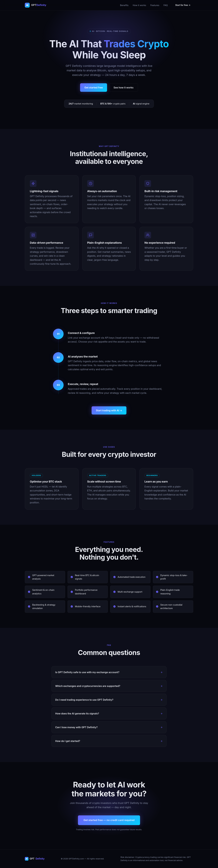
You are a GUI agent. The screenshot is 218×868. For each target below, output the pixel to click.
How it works (139, 5)
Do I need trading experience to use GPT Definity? (84, 700)
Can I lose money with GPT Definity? (76, 727)
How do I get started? (68, 741)
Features (155, 5)
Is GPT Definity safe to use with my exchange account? (87, 672)
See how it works (123, 88)
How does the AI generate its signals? (77, 714)
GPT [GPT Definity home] (35, 859)
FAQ (166, 5)
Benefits (124, 5)
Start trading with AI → (109, 410)
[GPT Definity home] (36, 5)
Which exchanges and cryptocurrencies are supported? (88, 686)
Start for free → (183, 5)
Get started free (94, 88)
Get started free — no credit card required (109, 820)
